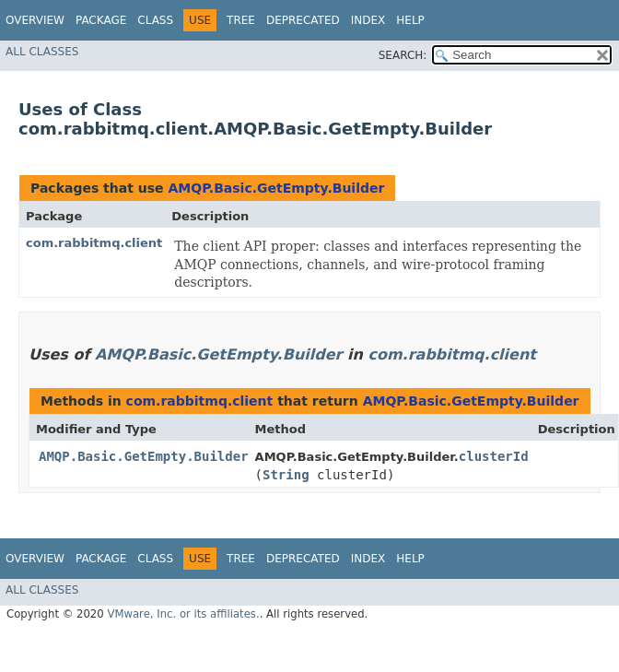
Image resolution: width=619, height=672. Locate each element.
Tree (241, 20)
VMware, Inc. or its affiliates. (183, 614)
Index (368, 20)
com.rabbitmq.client (94, 243)
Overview (35, 20)
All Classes (42, 52)
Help (410, 20)
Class (155, 20)
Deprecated (303, 20)
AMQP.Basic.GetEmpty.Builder (276, 188)
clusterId (494, 456)
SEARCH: (403, 55)
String (286, 475)
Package (101, 20)
